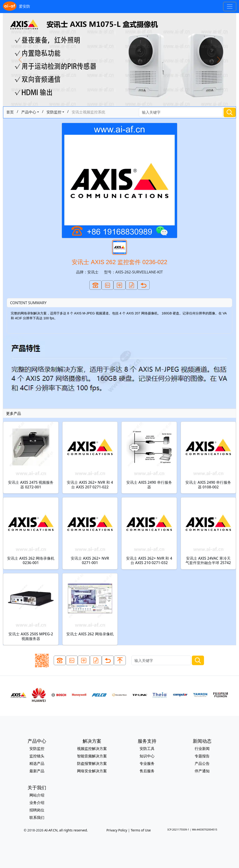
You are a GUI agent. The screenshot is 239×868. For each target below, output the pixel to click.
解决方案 (92, 741)
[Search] (181, 112)
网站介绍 (37, 795)
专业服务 (147, 763)
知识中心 (147, 756)
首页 (10, 112)
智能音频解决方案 (92, 756)
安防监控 (54, 112)
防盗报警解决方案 (92, 763)
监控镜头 (37, 756)
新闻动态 (202, 741)
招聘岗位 (37, 810)
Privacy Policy (117, 830)
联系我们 (37, 817)
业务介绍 (37, 803)
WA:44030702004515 (204, 829)
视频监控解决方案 (92, 749)
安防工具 (147, 749)
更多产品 (14, 413)
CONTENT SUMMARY (28, 303)
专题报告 (202, 756)
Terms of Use (141, 830)
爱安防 (16, 7)
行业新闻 (202, 749)
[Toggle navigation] (230, 7)
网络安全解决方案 (92, 771)
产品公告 (202, 763)
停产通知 (202, 771)
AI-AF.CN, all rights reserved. (66, 830)
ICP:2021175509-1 (178, 829)
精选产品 (37, 763)
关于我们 (37, 788)
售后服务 (147, 771)
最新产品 (37, 771)
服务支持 (147, 741)
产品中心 (29, 112)
